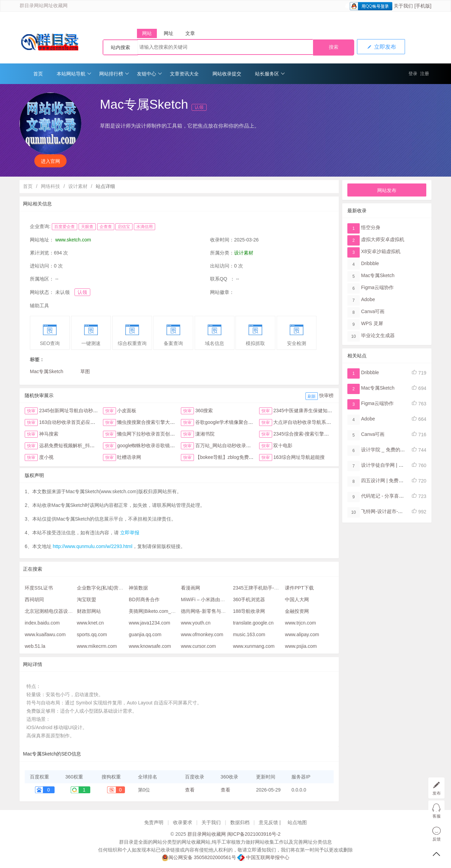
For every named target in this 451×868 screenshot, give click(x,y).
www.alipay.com (302, 634)
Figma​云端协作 (377, 287)
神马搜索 (49, 434)
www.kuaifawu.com (45, 634)
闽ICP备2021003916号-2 (254, 834)
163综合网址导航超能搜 (299, 457)
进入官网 (50, 161)
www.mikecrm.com (97, 646)
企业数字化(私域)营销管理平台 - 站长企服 (122, 588)
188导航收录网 (249, 611)
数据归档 (240, 822)
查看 (190, 790)
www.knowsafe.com (150, 646)
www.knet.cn (90, 623)
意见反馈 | (270, 822)
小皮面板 (127, 411)
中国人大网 (297, 599)
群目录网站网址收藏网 (44, 6)
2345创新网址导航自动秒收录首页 (76, 411)
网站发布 (387, 190)
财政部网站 (89, 611)
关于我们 (403, 6)
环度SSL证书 (39, 588)
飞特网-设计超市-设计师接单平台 (396, 511)
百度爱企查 (65, 227)
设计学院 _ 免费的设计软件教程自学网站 (405, 450)
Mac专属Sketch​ (47, 371)
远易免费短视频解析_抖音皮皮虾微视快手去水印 (91, 445)
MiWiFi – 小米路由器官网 (208, 599)
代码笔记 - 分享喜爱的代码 (390, 496)
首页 (38, 74)
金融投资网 (297, 611)
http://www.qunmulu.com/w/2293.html (93, 546)
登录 (413, 74)
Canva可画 (373, 311)
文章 (190, 33)
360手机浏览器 (249, 599)
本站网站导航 (74, 74)
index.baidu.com (42, 623)
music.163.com (249, 634)
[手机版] (423, 6)
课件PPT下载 (299, 588)
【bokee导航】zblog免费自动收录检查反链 (241, 457)
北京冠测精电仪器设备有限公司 (58, 611)
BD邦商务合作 (144, 599)
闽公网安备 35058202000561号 (199, 858)
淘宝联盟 (86, 599)
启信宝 (124, 227)
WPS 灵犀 (372, 323)
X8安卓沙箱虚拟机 (381, 251)
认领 (199, 107)
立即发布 (381, 47)
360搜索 (204, 411)
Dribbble (370, 263)
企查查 (106, 227)
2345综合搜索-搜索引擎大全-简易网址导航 (319, 434)
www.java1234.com (149, 623)
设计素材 (78, 186)
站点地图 (297, 822)
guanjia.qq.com (145, 634)
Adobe (368, 299)
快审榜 (326, 395)
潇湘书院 (205, 434)
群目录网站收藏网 (207, 834)
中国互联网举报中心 (263, 857)
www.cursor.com (198, 646)
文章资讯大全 (184, 74)
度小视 (46, 457)
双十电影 (283, 445)
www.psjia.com (301, 646)
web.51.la (35, 646)
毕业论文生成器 (378, 335)
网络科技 (50, 186)
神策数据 (138, 588)
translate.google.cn (253, 623)
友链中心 (149, 74)
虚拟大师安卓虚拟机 (383, 239)
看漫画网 (190, 588)
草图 (85, 371)
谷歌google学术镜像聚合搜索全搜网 (234, 422)
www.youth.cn (196, 623)
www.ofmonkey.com (202, 634)
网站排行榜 (114, 74)
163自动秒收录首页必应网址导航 (74, 422)
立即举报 (130, 533)
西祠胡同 (34, 599)
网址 (169, 33)
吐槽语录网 (129, 457)
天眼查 (87, 227)
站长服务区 (270, 74)
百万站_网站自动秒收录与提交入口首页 (238, 445)
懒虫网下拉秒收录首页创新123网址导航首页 (164, 434)
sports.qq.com (92, 634)
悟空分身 (371, 227)
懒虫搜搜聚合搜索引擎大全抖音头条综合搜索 (165, 422)
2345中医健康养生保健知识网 (305, 411)
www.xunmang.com (254, 646)
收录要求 (183, 822)
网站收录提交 (227, 74)
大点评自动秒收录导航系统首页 (307, 422)
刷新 (312, 396)
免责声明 (154, 822)
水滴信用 (144, 227)
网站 (147, 33)
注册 (425, 74)
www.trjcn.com (300, 623)
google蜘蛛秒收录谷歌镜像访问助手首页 (160, 445)
